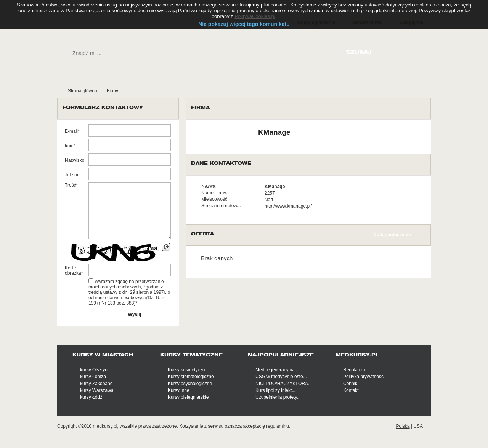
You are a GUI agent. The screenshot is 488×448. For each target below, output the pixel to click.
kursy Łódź (91, 397)
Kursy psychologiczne (190, 384)
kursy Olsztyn (94, 370)
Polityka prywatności (364, 377)
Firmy (112, 91)
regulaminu (277, 426)
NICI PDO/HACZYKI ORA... (284, 384)
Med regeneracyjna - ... (279, 370)
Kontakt (351, 390)
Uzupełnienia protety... (278, 397)
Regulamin (354, 370)
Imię (69, 146)
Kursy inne (179, 390)
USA (418, 426)
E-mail (71, 131)
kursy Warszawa (97, 390)
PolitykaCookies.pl (255, 16)
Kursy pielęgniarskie (188, 397)
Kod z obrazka (73, 271)
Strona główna (83, 91)
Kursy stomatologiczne (191, 377)
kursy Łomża (93, 377)
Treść (71, 185)
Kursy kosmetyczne (188, 370)
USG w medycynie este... (281, 377)
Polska (403, 426)
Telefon (72, 175)
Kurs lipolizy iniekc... (276, 390)
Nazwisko (75, 160)
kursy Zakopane (96, 384)
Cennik (350, 384)
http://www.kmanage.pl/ (288, 206)
